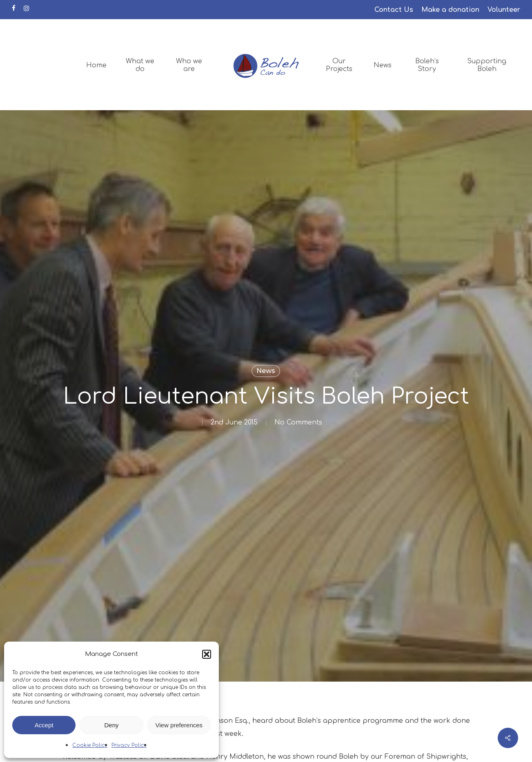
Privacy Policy (129, 745)
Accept (44, 725)
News (266, 371)
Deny (111, 725)
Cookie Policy (90, 745)
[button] (207, 654)
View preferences (179, 725)
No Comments (298, 422)
